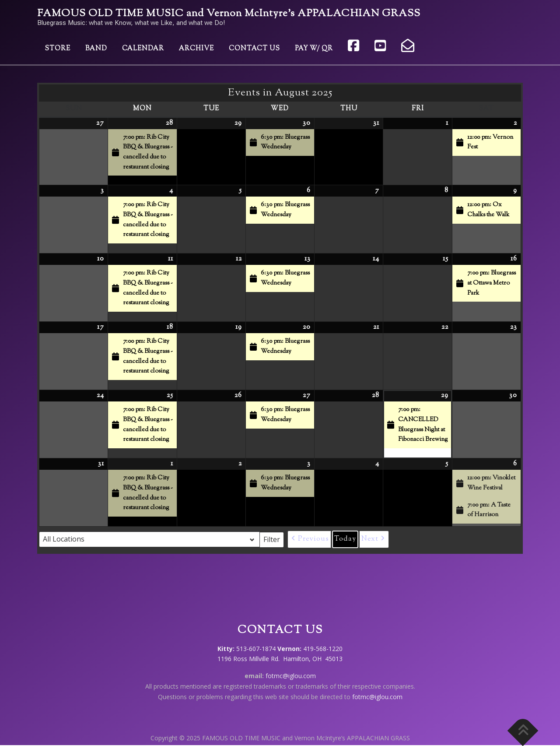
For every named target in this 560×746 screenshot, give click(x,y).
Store (58, 49)
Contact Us (254, 49)
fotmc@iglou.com (291, 676)
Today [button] (345, 539)
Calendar (143, 49)
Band (96, 49)
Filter (274, 539)
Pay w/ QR (314, 49)
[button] (309, 539)
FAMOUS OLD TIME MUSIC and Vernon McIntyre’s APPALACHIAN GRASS (229, 14)
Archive (196, 49)
